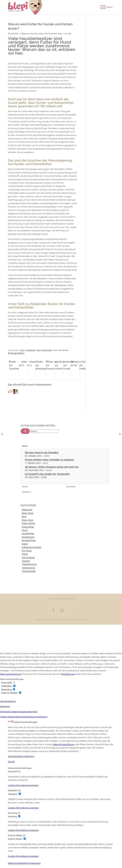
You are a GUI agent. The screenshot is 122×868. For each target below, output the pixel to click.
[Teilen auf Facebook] (14, 365)
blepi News (34, 34)
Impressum (40, 620)
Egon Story (28, 520)
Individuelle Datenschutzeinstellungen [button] (19, 712)
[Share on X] (31, 364)
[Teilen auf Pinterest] (50, 365)
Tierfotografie (29, 571)
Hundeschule (29, 540)
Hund (46, 34)
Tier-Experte (28, 558)
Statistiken (8, 686)
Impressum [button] (42, 717)
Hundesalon (28, 537)
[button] (23, 785)
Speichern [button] (5, 706)
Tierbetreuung (29, 564)
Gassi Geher (28, 523)
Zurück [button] (11, 762)
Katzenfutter (47, 350)
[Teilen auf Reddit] (84, 365)
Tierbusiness (28, 568)
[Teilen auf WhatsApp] (41, 365)
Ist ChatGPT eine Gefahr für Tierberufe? (47, 474)
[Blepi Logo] (25, 7)
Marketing (8, 689)
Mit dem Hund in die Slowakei (42, 452)
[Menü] (106, 7)
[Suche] (44, 431)
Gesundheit (28, 527)
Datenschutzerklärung (11, 674)
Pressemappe (81, 620)
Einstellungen (68, 674)
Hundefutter (53, 34)
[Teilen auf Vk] (75, 364)
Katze (60, 34)
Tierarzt (26, 561)
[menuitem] (105, 7)
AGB (62, 620)
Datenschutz (53, 620)
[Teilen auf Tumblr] (67, 365)
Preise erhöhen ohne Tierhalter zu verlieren (49, 460)
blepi (69, 34)
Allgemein (26, 34)
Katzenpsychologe (32, 547)
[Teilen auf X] (23, 364)
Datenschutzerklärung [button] (26, 717)
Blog (41, 34)
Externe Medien (11, 693)
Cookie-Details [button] (7, 717)
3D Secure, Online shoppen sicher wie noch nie (52, 467)
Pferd (25, 554)
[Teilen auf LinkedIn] (59, 365)
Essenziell (8, 683)
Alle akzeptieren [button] (8, 701)
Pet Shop (27, 551)
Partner (69, 620)
